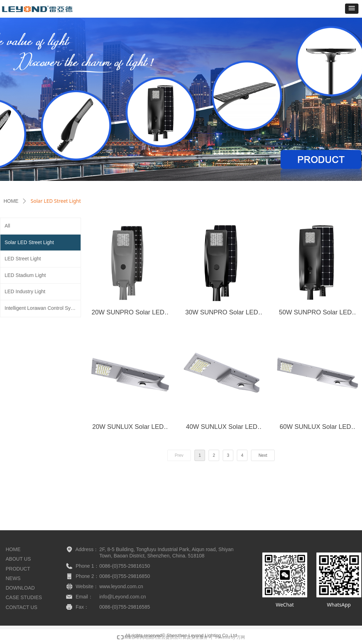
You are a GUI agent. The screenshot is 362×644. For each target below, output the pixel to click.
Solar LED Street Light (29, 242)
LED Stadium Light (25, 275)
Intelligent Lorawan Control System (43, 308)
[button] (352, 9)
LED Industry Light (25, 291)
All (7, 226)
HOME (11, 201)
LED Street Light (23, 259)
